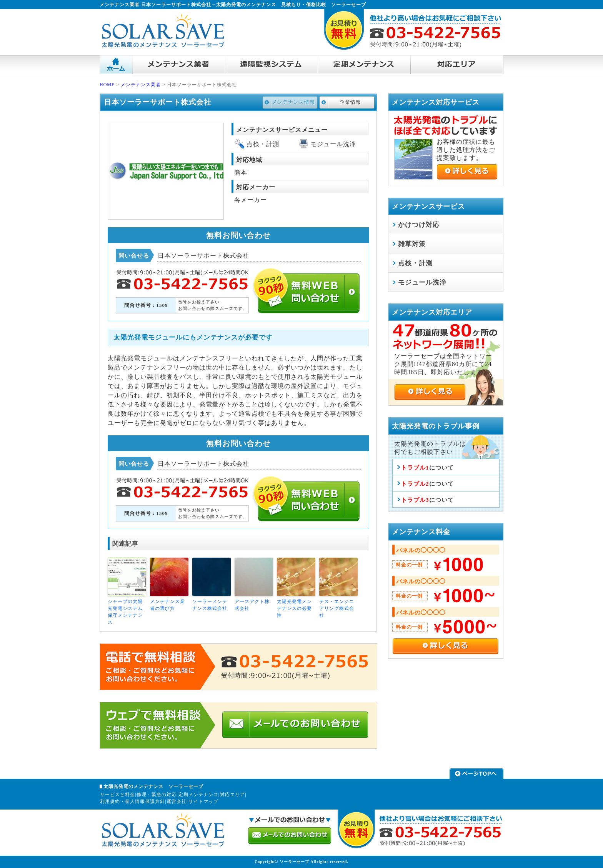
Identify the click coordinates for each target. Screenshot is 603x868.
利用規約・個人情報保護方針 (132, 801)
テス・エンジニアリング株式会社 (337, 608)
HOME (107, 85)
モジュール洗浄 (422, 282)
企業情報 (350, 102)
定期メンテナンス (198, 795)
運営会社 (177, 801)
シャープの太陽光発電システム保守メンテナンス (125, 612)
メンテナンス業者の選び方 (167, 605)
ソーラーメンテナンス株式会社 (210, 605)
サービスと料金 (117, 795)
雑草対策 (412, 244)
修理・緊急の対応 (157, 795)
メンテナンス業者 (141, 85)
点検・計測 (415, 263)
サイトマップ (203, 801)
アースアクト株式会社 (252, 605)
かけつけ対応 (419, 225)
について (427, 468)
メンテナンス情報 (293, 102)
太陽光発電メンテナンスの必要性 (294, 608)
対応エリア (232, 795)
